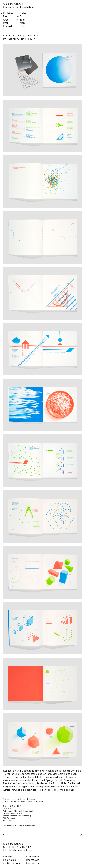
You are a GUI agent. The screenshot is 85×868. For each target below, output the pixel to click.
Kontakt (8, 26)
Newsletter (33, 857)
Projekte (8, 13)
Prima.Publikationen (26, 825)
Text (22, 17)
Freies (23, 13)
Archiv (7, 20)
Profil (6, 23)
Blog (6, 17)
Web (22, 23)
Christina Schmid (13, 844)
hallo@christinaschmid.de (18, 850)
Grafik (23, 26)
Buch (22, 20)
